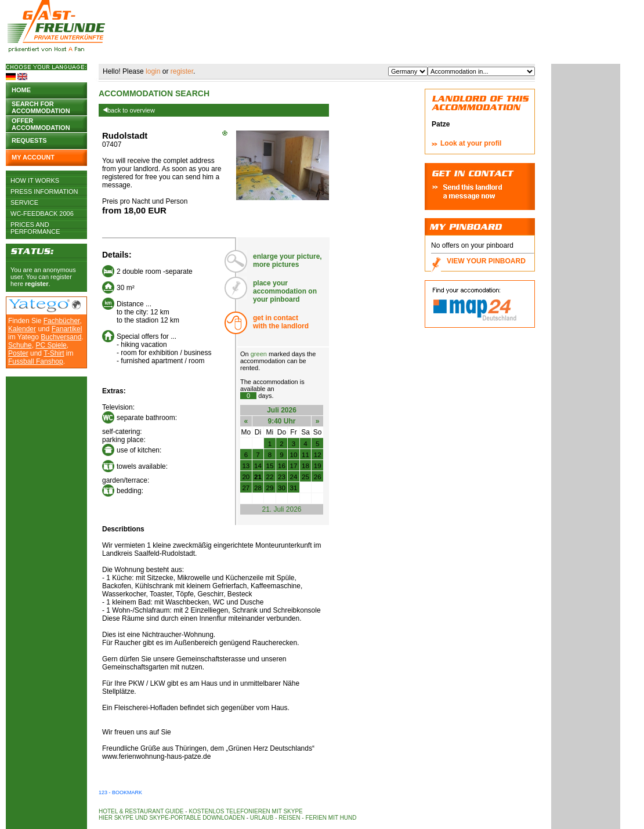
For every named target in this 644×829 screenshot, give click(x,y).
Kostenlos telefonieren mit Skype (245, 811)
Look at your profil (471, 143)
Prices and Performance (35, 225)
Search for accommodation (41, 106)
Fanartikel (67, 329)
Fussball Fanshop (36, 361)
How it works (35, 180)
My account (33, 157)
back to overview (129, 110)
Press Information (44, 191)
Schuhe (20, 345)
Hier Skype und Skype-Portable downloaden (172, 818)
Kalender (22, 329)
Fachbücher (62, 321)
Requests (29, 140)
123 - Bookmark (120, 792)
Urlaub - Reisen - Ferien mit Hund (303, 818)
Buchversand (61, 337)
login (153, 71)
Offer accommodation (41, 123)
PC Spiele (51, 345)
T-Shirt (54, 353)
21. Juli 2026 (281, 509)
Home (21, 90)
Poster (18, 353)
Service (24, 202)
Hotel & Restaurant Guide (141, 811)
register (37, 284)
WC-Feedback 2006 (42, 213)
